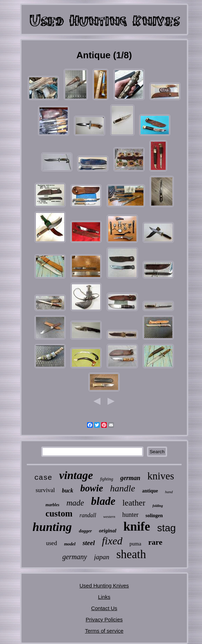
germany (75, 557)
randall (88, 515)
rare (155, 542)
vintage (76, 475)
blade (103, 501)
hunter (130, 515)
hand (169, 492)
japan (102, 557)
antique (150, 491)
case (43, 478)
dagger (85, 531)
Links (104, 597)
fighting (107, 479)
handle (123, 488)
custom (59, 513)
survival (45, 490)
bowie (92, 488)
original (108, 531)
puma (135, 544)
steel (89, 543)
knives (161, 476)
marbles (52, 505)
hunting (52, 527)
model (70, 544)
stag (167, 528)
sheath (131, 554)
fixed (112, 541)
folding (157, 506)
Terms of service (104, 631)
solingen (154, 516)
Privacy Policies (104, 619)
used (51, 543)
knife (137, 527)
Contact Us (104, 608)
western (109, 516)
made (75, 503)
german (130, 478)
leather (134, 503)
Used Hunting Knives (104, 586)
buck (68, 491)
